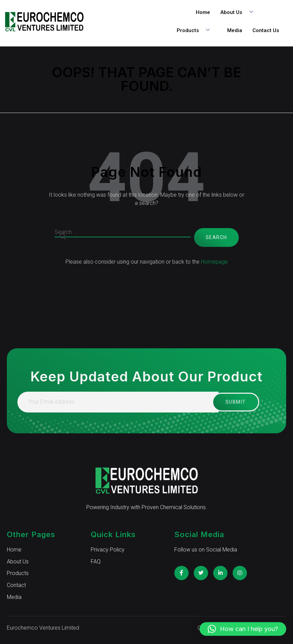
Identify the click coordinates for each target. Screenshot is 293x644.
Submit (231, 402)
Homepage (214, 262)
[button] (243, 629)
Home (203, 12)
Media (235, 30)
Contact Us (266, 30)
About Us (239, 12)
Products (196, 31)
